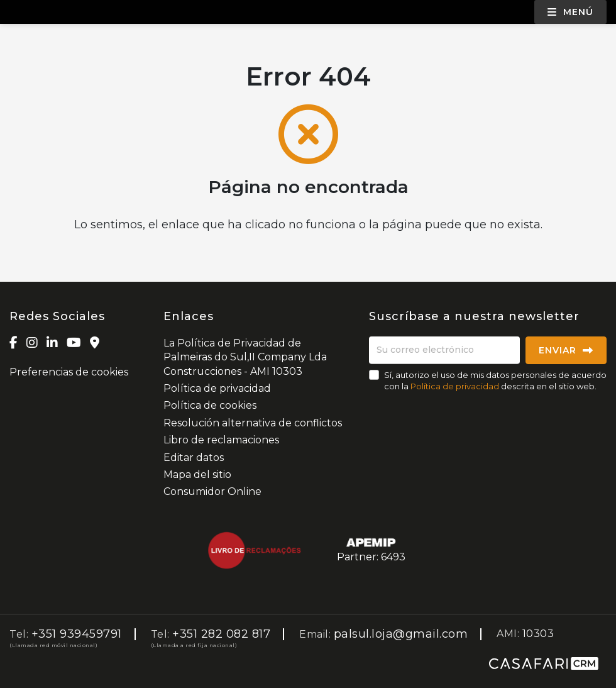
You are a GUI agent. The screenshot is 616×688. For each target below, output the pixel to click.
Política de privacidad (217, 388)
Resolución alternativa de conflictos (253, 423)
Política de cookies (210, 405)
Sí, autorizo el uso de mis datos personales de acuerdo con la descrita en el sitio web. (495, 380)
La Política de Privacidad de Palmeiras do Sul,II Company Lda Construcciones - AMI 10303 (245, 357)
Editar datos (194, 458)
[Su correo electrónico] (444, 350)
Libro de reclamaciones (221, 440)
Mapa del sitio (197, 474)
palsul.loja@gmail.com (401, 634)
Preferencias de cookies (69, 372)
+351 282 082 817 (221, 634)
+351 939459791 (77, 634)
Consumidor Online (212, 491)
